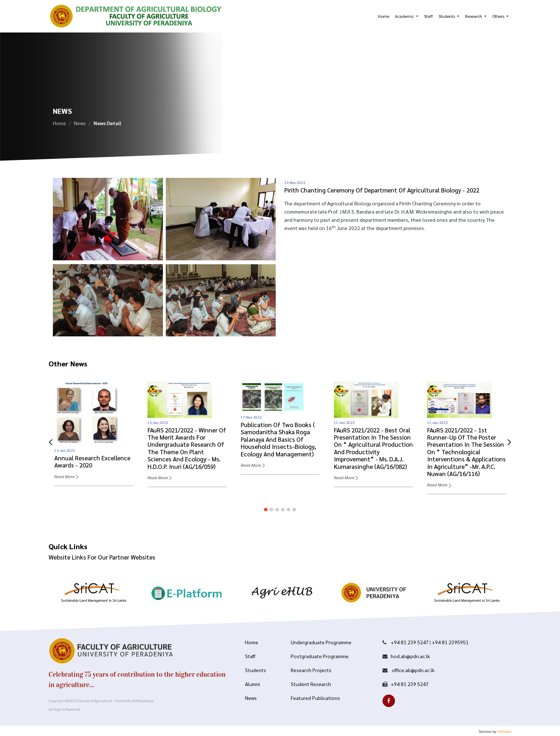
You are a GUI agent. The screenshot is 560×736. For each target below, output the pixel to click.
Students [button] (447, 16)
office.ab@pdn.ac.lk (413, 670)
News (80, 125)
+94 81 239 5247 (410, 642)
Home (384, 16)
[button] (266, 510)
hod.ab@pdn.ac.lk (410, 656)
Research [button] (474, 16)
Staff (428, 16)
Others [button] (499, 16)
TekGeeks (504, 731)
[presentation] (51, 441)
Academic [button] (405, 16)
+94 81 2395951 (450, 642)
